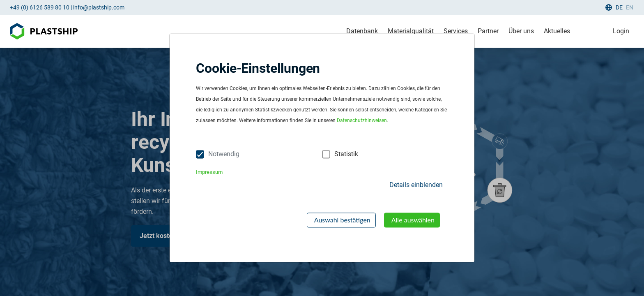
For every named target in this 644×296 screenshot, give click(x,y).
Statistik (346, 154)
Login (621, 31)
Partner (488, 31)
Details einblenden (416, 185)
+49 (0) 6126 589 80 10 (40, 7)
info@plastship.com (99, 7)
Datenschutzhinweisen (362, 121)
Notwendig (224, 154)
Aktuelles (557, 31)
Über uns (521, 31)
